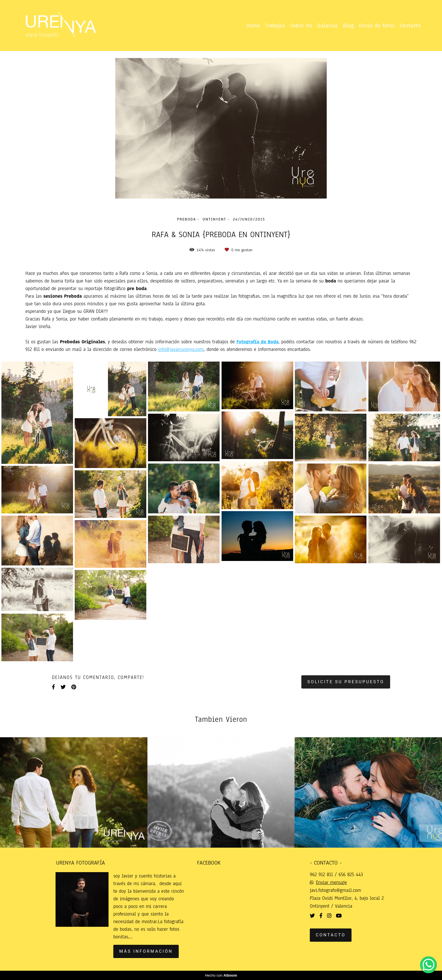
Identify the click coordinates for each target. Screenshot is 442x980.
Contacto (410, 26)
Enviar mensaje (331, 883)
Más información (146, 951)
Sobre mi (301, 26)
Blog (349, 26)
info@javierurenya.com (181, 349)
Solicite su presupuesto (346, 682)
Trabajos (275, 26)
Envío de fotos (377, 26)
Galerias (328, 26)
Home (253, 26)
